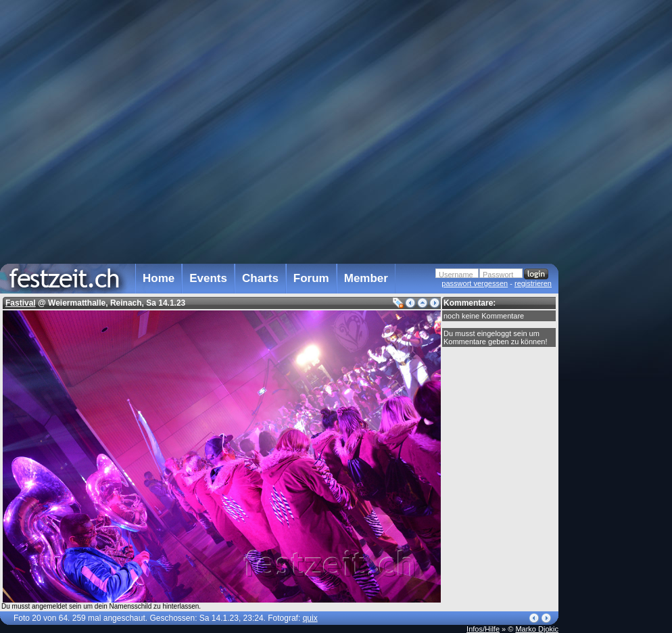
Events (208, 278)
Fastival (21, 303)
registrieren (533, 283)
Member (366, 278)
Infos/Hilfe (483, 629)
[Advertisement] (618, 273)
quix (310, 618)
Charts (260, 278)
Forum (311, 278)
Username (456, 275)
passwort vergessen (475, 283)
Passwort (498, 275)
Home (159, 278)
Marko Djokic (537, 629)
